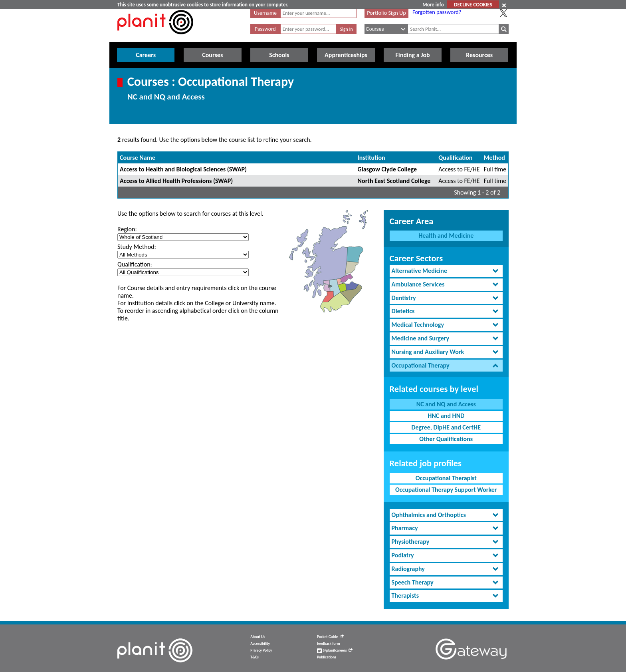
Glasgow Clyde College (387, 169)
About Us (258, 637)
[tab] (446, 271)
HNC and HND (446, 416)
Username (265, 13)
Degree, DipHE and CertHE (446, 427)
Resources (479, 55)
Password (265, 29)
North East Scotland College (394, 181)
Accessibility (260, 644)
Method (494, 158)
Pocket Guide (330, 637)
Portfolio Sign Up (386, 13)
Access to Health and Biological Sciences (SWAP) (183, 169)
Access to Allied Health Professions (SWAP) (176, 181)
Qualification (455, 158)
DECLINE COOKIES (473, 5)
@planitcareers (335, 650)
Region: (127, 229)
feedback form (329, 644)
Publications (327, 657)
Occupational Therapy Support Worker (446, 490)
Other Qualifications (446, 439)
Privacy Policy (261, 650)
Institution (371, 158)
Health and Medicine (446, 236)
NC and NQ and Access (446, 404)
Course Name (138, 158)
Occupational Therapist (446, 478)
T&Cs (254, 657)
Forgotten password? (437, 12)
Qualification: (135, 264)
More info (433, 5)
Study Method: (137, 247)
